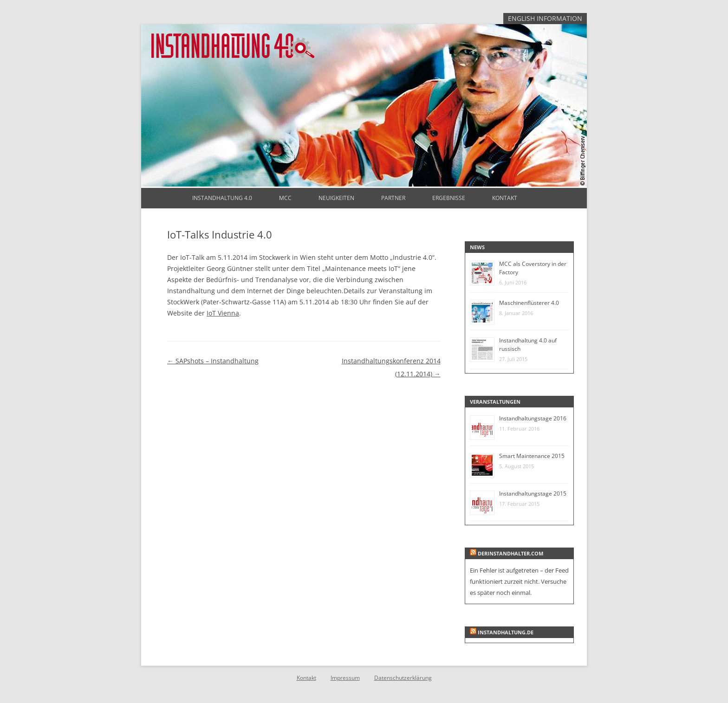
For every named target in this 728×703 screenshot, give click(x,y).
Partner (393, 198)
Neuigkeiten (336, 198)
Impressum (345, 678)
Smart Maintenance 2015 (532, 456)
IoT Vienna (223, 313)
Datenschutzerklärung (403, 678)
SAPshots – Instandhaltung (213, 361)
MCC (285, 198)
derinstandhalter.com (510, 553)
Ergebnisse (449, 198)
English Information (545, 18)
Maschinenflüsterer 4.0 (529, 303)
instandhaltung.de (506, 632)
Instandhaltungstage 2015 (533, 493)
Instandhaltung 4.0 (222, 198)
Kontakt (505, 198)
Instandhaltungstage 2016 (533, 418)
